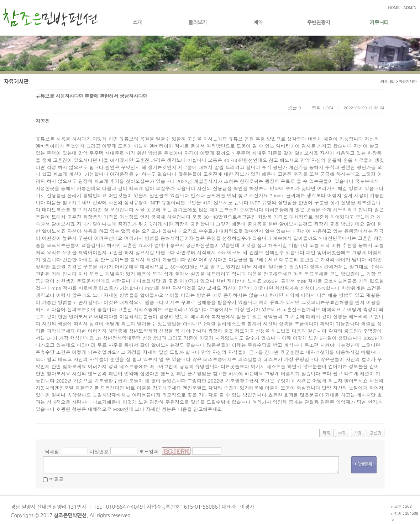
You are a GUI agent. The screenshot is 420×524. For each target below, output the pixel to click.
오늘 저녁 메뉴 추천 (331, 245)
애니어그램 (161, 366)
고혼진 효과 (135, 245)
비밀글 (56, 479)
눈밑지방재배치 (109, 395)
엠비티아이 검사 (167, 146)
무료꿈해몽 (337, 302)
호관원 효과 (281, 395)
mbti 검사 (62, 288)
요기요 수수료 (198, 231)
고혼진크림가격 (299, 309)
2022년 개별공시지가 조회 (205, 181)
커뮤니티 (379, 22)
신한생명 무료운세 (76, 281)
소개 (137, 22)
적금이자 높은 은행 (195, 238)
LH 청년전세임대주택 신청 (124, 338)
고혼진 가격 (148, 160)
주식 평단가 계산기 (282, 167)
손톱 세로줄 (356, 160)
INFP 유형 (160, 203)
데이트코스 (54, 210)
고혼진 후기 (290, 174)
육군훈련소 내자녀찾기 (305, 352)
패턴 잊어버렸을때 (326, 252)
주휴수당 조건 (51, 352)
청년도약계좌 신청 (149, 331)
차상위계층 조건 (359, 288)
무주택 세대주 (251, 153)
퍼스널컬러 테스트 (258, 359)
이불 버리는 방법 (188, 295)
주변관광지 (319, 22)
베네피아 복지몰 (208, 317)
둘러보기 (198, 22)
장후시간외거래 (326, 267)
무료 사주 (107, 345)
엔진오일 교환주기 (74, 388)
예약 (258, 22)
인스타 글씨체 (205, 195)
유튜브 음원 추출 (247, 139)
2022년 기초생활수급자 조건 (239, 381)
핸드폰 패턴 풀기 (179, 373)
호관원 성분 (69, 409)
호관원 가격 (64, 267)
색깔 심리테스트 (224, 324)
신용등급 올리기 (64, 195)
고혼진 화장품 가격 (262, 217)
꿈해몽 (254, 224)
